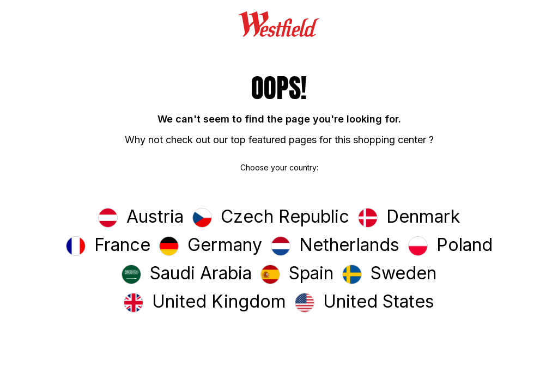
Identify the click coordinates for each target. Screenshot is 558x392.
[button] (141, 218)
